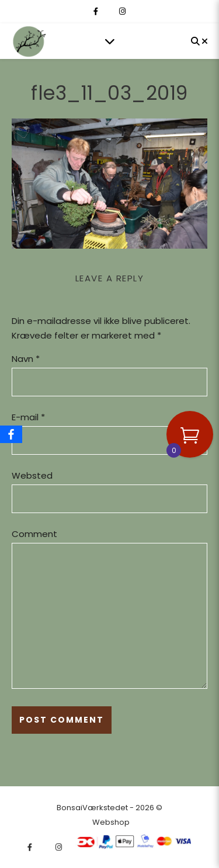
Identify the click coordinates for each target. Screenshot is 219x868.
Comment (34, 534)
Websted (32, 475)
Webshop (111, 822)
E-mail (28, 417)
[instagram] (122, 11)
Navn (26, 359)
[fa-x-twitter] (109, 11)
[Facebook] (11, 434)
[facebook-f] (97, 11)
